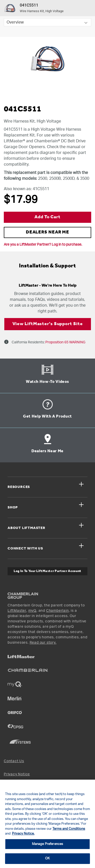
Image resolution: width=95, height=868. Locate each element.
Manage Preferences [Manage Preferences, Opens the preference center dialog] (48, 844)
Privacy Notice (17, 774)
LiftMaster (17, 611)
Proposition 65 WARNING (65, 342)
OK (47, 859)
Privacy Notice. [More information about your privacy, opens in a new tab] (23, 834)
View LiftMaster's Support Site (48, 324)
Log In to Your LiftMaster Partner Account (48, 571)
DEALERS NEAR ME (48, 232)
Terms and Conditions (69, 829)
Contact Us (14, 761)
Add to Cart (48, 217)
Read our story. (43, 643)
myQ (32, 611)
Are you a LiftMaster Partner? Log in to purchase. (43, 245)
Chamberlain (58, 611)
